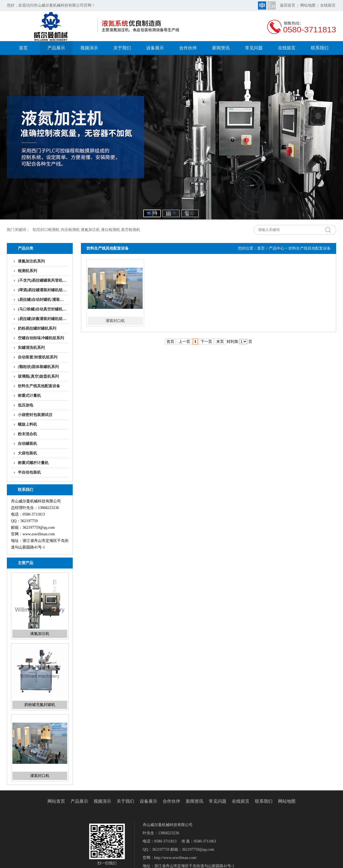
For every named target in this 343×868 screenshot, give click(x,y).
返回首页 (288, 5)
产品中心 (277, 248)
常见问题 (254, 48)
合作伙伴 (188, 48)
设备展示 (155, 48)
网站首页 (56, 801)
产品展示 (56, 48)
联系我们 (320, 48)
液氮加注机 (40, 634)
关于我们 (122, 48)
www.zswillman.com (39, 534)
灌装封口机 (40, 776)
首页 (23, 48)
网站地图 (308, 5)
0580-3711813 (310, 29)
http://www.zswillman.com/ (175, 858)
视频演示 (89, 48)
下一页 (206, 342)
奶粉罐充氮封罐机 (40, 705)
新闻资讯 (221, 48)
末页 (220, 342)
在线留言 (328, 5)
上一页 (184, 342)
